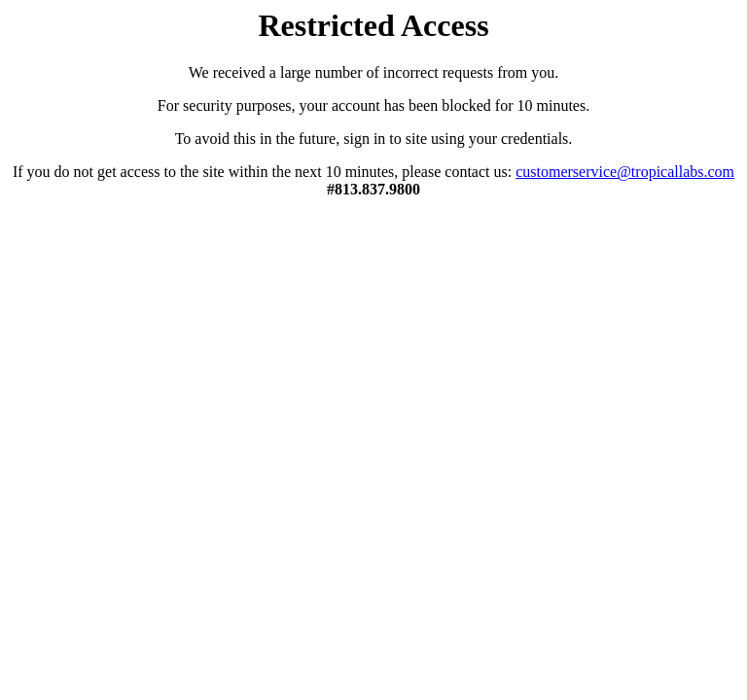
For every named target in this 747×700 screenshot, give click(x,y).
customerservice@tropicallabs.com (625, 172)
